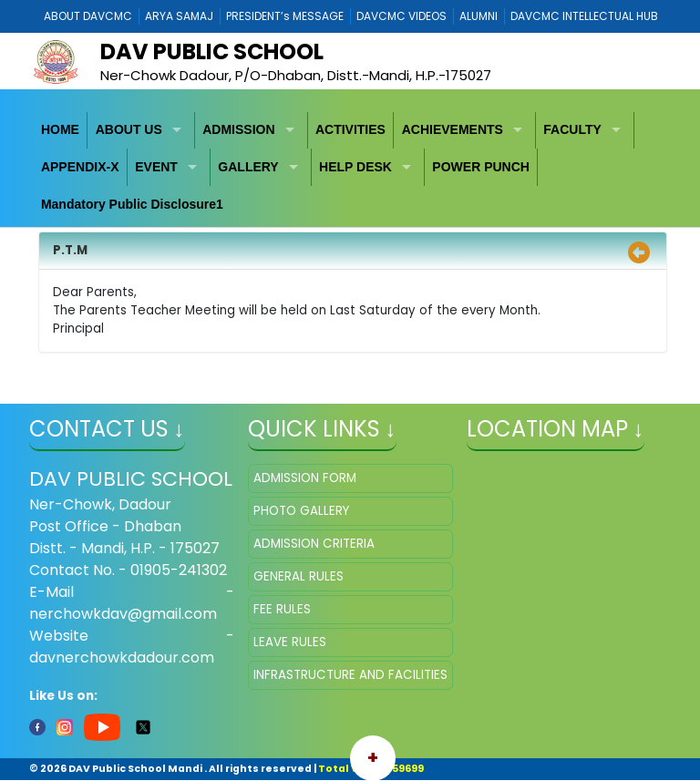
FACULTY (572, 129)
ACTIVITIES (350, 129)
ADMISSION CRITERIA (314, 544)
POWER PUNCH (481, 167)
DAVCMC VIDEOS (401, 16)
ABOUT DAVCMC (88, 16)
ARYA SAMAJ (179, 16)
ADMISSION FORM (305, 478)
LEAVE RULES (290, 642)
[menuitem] (61, 131)
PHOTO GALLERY (301, 511)
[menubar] (350, 168)
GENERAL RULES (299, 576)
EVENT (156, 167)
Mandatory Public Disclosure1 (132, 204)
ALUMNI (479, 16)
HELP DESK (355, 167)
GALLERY (248, 167)
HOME (60, 129)
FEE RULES (282, 609)
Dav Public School (212, 51)
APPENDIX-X (80, 167)
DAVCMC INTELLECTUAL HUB (584, 16)
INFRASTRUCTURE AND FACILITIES (350, 675)
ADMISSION (238, 129)
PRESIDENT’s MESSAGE (285, 16)
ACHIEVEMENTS (453, 129)
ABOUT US (129, 129)
